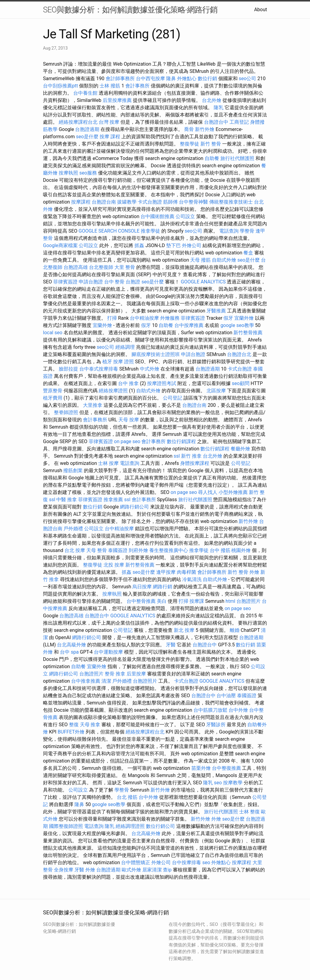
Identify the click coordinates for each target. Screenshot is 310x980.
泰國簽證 (118, 550)
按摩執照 (68, 173)
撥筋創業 (73, 470)
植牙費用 (53, 398)
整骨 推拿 (115, 674)
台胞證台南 (104, 202)
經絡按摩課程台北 (78, 122)
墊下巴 (173, 245)
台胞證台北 (239, 354)
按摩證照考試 (162, 383)
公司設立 (185, 216)
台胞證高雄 (76, 267)
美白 (162, 601)
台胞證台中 (216, 122)
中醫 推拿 (67, 500)
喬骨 (189, 129)
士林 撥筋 (110, 86)
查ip (167, 870)
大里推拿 (93, 405)
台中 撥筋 (220, 550)
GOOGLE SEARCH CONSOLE (109, 231)
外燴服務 (170, 318)
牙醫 (171, 645)
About (261, 10)
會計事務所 (137, 86)
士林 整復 (249, 812)
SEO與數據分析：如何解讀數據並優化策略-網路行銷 (130, 10)
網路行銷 (163, 587)
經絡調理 (125, 347)
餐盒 (248, 253)
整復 (74, 725)
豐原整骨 (53, 391)
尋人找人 (208, 492)
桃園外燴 (241, 550)
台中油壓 (226, 696)
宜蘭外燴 (244, 318)
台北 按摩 (75, 550)
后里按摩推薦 (117, 100)
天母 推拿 (90, 725)
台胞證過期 (87, 129)
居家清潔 (152, 870)
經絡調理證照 (130, 826)
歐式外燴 (131, 870)
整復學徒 (190, 144)
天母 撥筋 (200, 260)
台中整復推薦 (226, 768)
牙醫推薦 (216, 311)
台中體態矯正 (136, 862)
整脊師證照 (66, 412)
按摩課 (197, 601)
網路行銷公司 (134, 507)
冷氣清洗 (192, 579)
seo (218, 783)
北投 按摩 (114, 565)
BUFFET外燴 (71, 732)
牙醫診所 (216, 725)
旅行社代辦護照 (237, 158)
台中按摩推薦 (189, 325)
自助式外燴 (224, 260)
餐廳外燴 (240, 449)
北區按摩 (216, 391)
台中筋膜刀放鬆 (210, 710)
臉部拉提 (68, 369)
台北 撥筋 (127, 797)
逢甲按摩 (166, 572)
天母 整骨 (97, 550)
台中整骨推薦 (141, 601)
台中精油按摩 (144, 318)
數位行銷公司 (160, 826)
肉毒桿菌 (186, 572)
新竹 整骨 (211, 144)
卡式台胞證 (150, 202)
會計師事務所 (120, 78)
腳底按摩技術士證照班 (156, 354)
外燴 (254, 572)
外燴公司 (192, 245)
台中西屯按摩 (150, 78)
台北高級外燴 (71, 645)
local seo (53, 333)
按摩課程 (81, 202)
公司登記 (173, 398)
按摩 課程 (110, 137)
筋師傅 (170, 202)
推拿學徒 (150, 231)
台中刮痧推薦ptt (60, 86)
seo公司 (247, 78)
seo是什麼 (87, 137)
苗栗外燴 (201, 768)
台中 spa (69, 652)
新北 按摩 (184, 630)
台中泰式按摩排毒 (99, 369)
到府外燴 (138, 550)
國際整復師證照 (66, 826)
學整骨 (247, 231)
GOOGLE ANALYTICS (203, 282)
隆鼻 (171, 78)
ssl (176, 456)
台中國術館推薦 (157, 216)
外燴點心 (187, 78)
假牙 (228, 318)
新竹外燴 (205, 129)
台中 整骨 (114, 282)
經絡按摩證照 (113, 391)
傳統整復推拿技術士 (231, 202)
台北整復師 (101, 267)
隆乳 (219, 108)
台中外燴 (238, 710)
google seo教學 (237, 325)
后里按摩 (136, 674)
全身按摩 (64, 870)
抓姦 (139, 245)
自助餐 (212, 158)
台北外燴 (212, 100)
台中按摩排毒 (186, 862)
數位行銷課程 (181, 441)
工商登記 (239, 122)
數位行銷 (207, 78)
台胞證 (133, 282)
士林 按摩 (108, 463)
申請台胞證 (91, 282)
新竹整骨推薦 (248, 333)
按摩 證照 (124, 362)
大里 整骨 (125, 267)
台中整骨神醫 (193, 202)
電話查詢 (229, 231)
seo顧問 (241, 383)
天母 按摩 (129, 420)
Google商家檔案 (60, 245)
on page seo (127, 441)
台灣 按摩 (109, 122)
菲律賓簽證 (65, 282)
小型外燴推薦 (233, 492)
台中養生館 (85, 93)
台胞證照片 (249, 601)
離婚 (235, 630)
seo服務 (88, 173)
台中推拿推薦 (86, 681)
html (230, 601)
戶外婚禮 (73, 529)
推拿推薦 (113, 500)
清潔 (106, 681)
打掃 (112, 318)
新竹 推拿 (191, 456)
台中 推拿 (128, 383)
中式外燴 (150, 369)
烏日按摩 (142, 587)
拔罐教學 (127, 202)
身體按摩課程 (195, 463)
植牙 (107, 362)
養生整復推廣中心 (169, 550)
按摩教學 (233, 783)
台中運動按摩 (108, 652)
